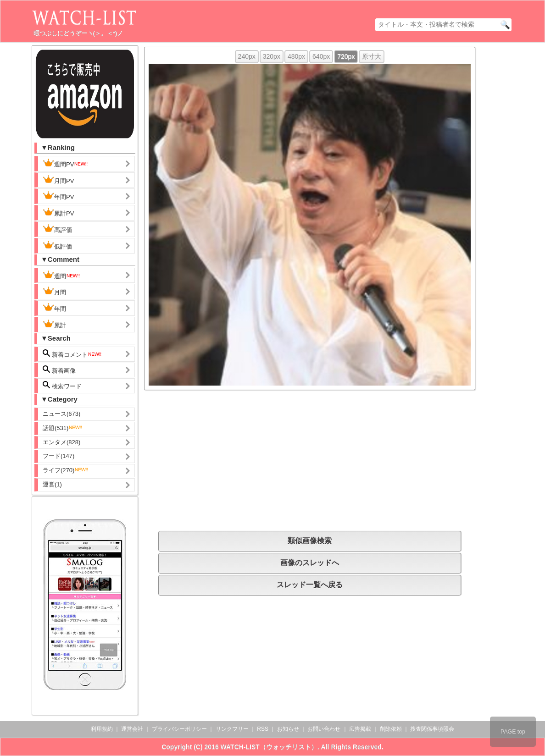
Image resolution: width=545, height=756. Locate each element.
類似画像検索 (310, 541)
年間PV (58, 196)
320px (272, 56)
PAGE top (513, 732)
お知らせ (288, 729)
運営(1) (52, 484)
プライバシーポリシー (179, 729)
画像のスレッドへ (310, 563)
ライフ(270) (66, 470)
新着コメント (72, 354)
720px (346, 56)
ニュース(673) (61, 414)
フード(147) (58, 456)
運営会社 (132, 729)
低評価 (57, 245)
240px (247, 56)
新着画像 (59, 370)
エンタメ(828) (61, 442)
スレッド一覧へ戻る (310, 585)
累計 (54, 324)
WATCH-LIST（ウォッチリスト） (269, 747)
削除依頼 (391, 729)
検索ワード (62, 385)
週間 (62, 275)
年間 (54, 308)
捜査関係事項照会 (432, 729)
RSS (263, 729)
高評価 (57, 229)
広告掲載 (360, 729)
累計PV (58, 212)
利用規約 (102, 729)
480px (296, 56)
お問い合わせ (324, 729)
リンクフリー (232, 729)
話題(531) (63, 428)
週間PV (66, 163)
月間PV (58, 180)
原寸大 (372, 56)
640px (321, 56)
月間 (54, 291)
